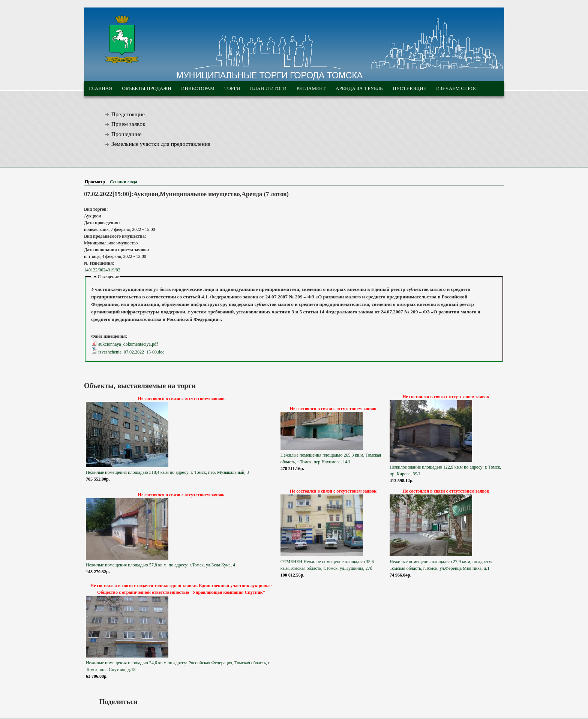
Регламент (311, 88)
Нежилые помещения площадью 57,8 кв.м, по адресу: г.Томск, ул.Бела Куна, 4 (160, 565)
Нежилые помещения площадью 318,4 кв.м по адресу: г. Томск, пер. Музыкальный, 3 (167, 472)
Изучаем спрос (457, 88)
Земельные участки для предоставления (161, 144)
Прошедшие (127, 134)
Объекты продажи (146, 88)
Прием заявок (128, 124)
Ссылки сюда (124, 182)
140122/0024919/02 (102, 270)
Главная (100, 88)
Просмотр (96, 182)
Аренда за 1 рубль (359, 88)
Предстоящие (128, 114)
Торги (232, 88)
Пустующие (409, 88)
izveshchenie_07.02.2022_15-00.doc (131, 352)
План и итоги (268, 88)
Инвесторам (198, 88)
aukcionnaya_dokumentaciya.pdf (128, 344)
